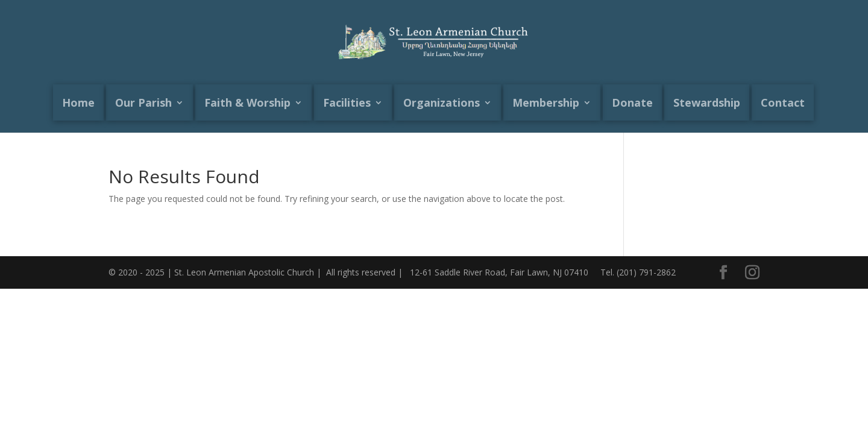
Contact (783, 102)
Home (78, 102)
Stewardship (707, 102)
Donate (632, 102)
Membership (546, 102)
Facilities (347, 102)
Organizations (442, 102)
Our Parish (143, 102)
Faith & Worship (247, 102)
